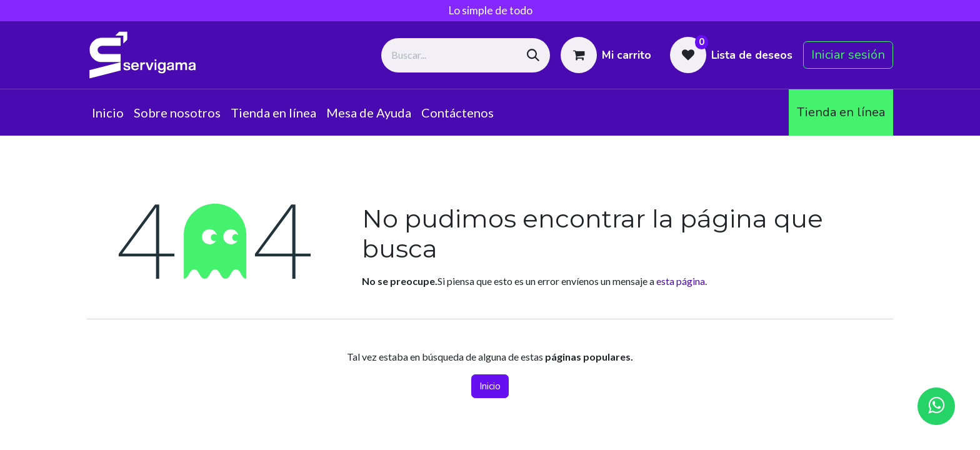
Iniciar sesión (848, 55)
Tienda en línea (841, 112)
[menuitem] (108, 112)
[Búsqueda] (533, 55)
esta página (681, 281)
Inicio (490, 386)
